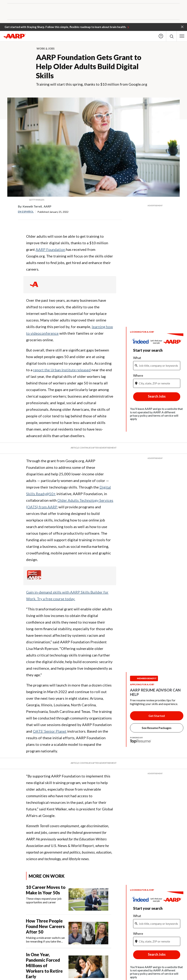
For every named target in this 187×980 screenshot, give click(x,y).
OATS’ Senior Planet (50, 731)
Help (161, 36)
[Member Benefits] (34, 578)
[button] (182, 27)
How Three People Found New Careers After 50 (45, 926)
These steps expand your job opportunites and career (44, 900)
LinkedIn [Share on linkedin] (10, 231)
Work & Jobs (46, 49)
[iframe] (157, 370)
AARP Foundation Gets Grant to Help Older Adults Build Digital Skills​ (89, 66)
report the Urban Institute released (62, 370)
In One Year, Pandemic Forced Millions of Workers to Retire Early (44, 965)
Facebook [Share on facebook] (10, 209)
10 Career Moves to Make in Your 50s (46, 890)
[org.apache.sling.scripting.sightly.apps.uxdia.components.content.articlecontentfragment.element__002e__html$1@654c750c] (94, 200)
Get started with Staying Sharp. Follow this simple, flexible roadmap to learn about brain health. (65, 27)
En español (26, 212)
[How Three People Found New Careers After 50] (69, 931)
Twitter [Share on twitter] (10, 220)
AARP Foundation (50, 249)
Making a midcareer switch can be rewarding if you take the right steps (45, 940)
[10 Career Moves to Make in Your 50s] (69, 898)
